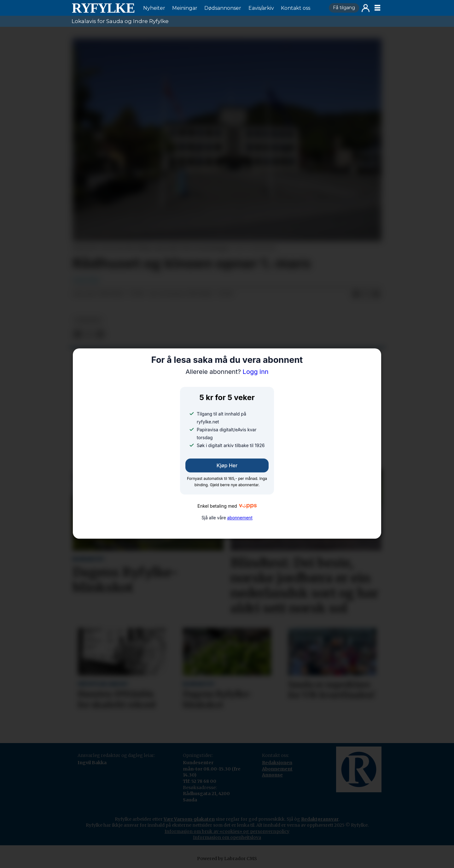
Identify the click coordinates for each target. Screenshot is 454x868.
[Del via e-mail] (376, 294)
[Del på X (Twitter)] (366, 294)
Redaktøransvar (320, 819)
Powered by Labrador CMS (227, 859)
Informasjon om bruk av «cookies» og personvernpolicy (227, 831)
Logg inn (366, 8)
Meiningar (185, 8)
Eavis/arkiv (261, 8)
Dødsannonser (223, 8)
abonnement (240, 518)
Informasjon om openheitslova (227, 837)
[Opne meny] (377, 8)
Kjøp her (227, 465)
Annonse (272, 775)
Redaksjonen (277, 763)
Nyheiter (154, 8)
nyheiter (88, 320)
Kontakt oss (296, 8)
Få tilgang (344, 8)
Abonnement (277, 769)
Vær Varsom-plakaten (189, 819)
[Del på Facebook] (356, 294)
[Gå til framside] (103, 8)
